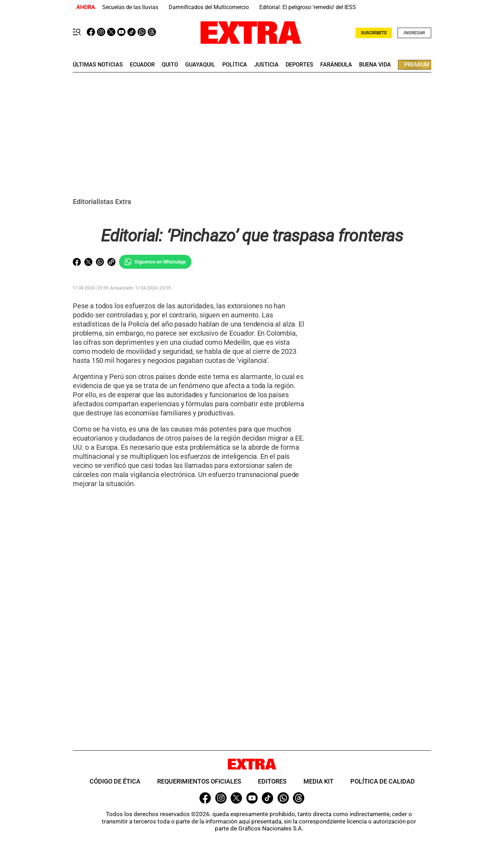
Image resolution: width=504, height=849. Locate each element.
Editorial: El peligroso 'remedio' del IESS (308, 7)
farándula (336, 65)
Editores (272, 781)
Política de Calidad (383, 781)
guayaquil (200, 65)
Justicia (266, 65)
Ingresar (414, 33)
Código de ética (115, 781)
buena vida (375, 65)
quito (170, 65)
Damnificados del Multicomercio (209, 7)
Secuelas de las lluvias (130, 7)
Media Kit (318, 781)
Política (235, 65)
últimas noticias (98, 65)
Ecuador (142, 65)
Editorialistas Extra (102, 202)
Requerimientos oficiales (199, 781)
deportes (299, 65)
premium (417, 65)
